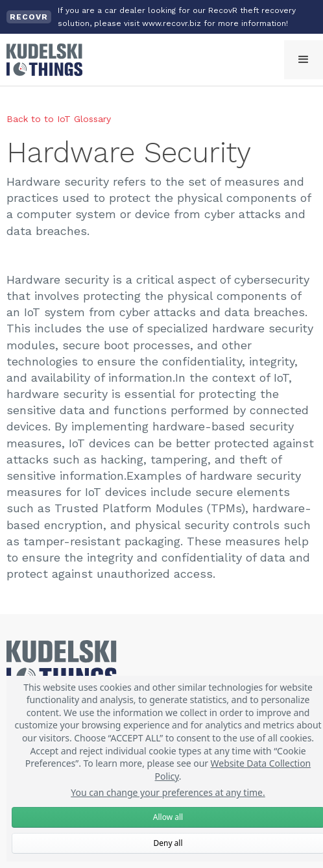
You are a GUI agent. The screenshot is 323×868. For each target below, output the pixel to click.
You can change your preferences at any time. (168, 792)
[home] (41, 60)
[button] (304, 60)
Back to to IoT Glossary (59, 119)
